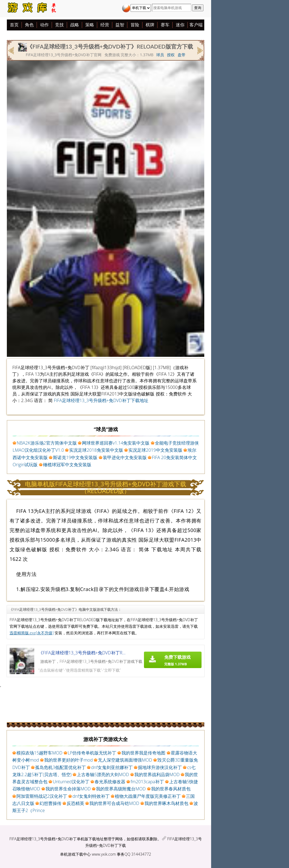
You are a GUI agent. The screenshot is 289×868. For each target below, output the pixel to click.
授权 (171, 55)
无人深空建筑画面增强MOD (125, 760)
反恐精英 (75, 803)
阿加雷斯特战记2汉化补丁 (42, 796)
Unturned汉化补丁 (71, 782)
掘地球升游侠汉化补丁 (160, 767)
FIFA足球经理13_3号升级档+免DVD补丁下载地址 (101, 400)
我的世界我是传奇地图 (143, 753)
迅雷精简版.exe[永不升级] (32, 633)
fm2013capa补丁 (147, 782)
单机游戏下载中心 (75, 854)
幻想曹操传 (50, 803)
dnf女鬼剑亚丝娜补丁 (112, 767)
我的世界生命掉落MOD (68, 789)
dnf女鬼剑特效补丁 (91, 796)
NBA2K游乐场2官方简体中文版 (47, 443)
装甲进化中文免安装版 (125, 457)
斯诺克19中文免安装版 (75, 457)
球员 (160, 55)
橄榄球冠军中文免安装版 (67, 465)
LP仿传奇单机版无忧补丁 (92, 753)
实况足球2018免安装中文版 (96, 450)
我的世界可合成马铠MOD (114, 803)
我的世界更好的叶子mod (68, 760)
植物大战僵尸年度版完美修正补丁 (148, 796)
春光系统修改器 (110, 782)
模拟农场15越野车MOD (39, 753)
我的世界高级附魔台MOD (121, 789)
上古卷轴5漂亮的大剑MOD (103, 774)
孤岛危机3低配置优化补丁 (60, 767)
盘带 (182, 55)
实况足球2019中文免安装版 (155, 450)
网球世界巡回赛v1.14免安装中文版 (116, 443)
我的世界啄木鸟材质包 (166, 803)
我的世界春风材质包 (171, 789)
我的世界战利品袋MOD (157, 774)
